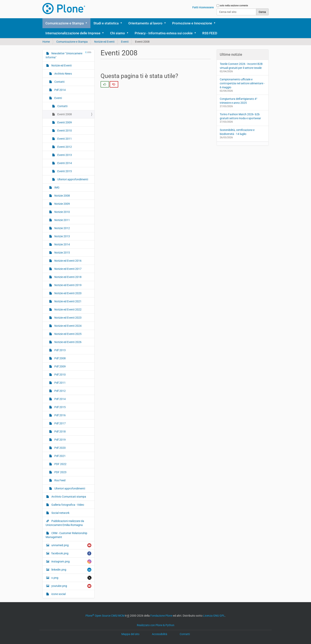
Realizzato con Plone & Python (156, 625)
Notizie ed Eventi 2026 (68, 342)
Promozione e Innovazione (192, 23)
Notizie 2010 (62, 212)
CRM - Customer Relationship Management (66, 535)
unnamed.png (71, 545)
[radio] (105, 84)
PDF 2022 (60, 464)
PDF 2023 (60, 472)
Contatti (59, 82)
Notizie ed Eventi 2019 (68, 285)
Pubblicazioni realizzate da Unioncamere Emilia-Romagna (65, 523)
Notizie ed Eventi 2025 (68, 334)
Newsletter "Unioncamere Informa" (69, 55)
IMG (57, 187)
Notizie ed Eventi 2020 (68, 293)
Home (46, 42)
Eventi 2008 (64, 114)
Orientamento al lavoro (145, 23)
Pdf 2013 (60, 350)
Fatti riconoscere (203, 7)
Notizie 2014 (62, 244)
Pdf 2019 (60, 440)
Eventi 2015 (64, 171)
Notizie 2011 (62, 220)
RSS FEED (210, 33)
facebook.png (71, 553)
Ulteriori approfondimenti (72, 179)
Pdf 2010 (60, 375)
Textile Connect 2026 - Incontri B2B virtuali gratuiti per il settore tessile (241, 66)
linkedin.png (71, 570)
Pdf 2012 (60, 391)
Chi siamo (118, 33)
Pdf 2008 (60, 358)
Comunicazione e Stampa (65, 23)
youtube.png (71, 586)
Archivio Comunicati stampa (68, 497)
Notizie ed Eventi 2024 (68, 326)
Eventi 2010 (64, 131)
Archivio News (63, 74)
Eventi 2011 (64, 139)
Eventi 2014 (64, 163)
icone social (58, 594)
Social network (60, 513)
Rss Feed (60, 480)
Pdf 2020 (60, 448)
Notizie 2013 (62, 236)
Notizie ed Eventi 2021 (68, 301)
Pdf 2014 (60, 90)
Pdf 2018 (60, 432)
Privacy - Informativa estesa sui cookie (164, 33)
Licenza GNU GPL (214, 616)
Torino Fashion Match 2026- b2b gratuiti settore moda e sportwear (240, 116)
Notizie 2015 (62, 253)
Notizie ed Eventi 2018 (68, 277)
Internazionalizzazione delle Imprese (73, 33)
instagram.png (71, 562)
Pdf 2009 (60, 366)
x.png (71, 578)
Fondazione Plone (161, 616)
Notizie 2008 (62, 196)
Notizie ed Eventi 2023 (68, 318)
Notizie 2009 (62, 204)
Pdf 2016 (60, 415)
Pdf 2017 (60, 423)
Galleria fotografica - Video (67, 505)
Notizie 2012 (62, 228)
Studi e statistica (106, 23)
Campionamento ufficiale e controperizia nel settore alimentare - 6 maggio (242, 83)
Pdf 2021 (60, 456)
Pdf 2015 (60, 407)
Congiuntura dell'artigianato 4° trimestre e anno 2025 (239, 101)
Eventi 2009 (64, 122)
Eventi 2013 (64, 155)
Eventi (125, 42)
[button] (88, 23)
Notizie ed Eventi (104, 42)
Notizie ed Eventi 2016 (68, 261)
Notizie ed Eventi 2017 (68, 269)
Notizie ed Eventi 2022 (68, 310)
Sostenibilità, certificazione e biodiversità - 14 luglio (237, 132)
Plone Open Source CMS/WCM (105, 616)
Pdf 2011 (60, 383)
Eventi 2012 (64, 147)
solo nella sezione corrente (234, 6)
